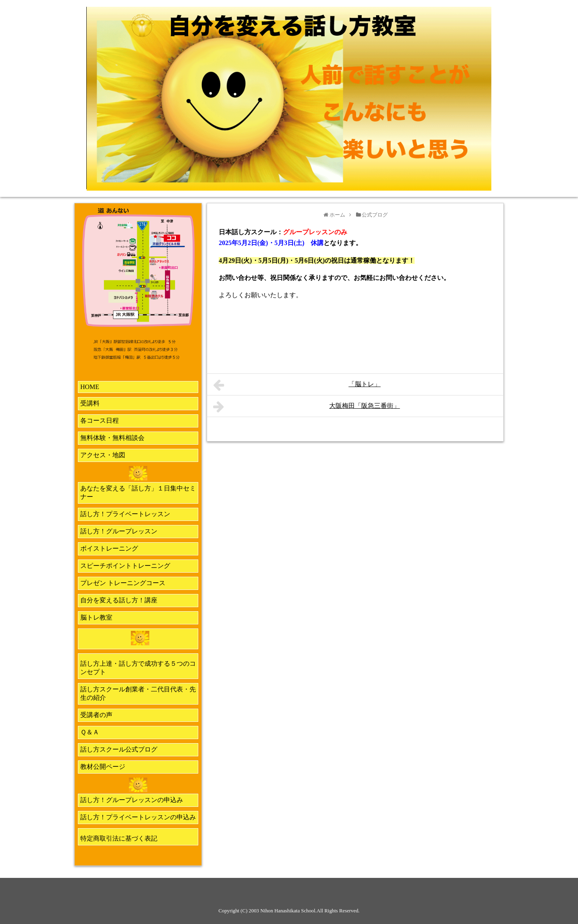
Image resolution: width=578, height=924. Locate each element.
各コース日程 (100, 420)
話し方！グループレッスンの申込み (132, 800)
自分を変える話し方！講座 (119, 600)
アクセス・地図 (103, 455)
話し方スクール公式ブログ (119, 749)
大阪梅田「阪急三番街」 (306, 407)
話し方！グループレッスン (119, 531)
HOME (90, 387)
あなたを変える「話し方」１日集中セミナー (138, 492)
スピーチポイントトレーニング (125, 566)
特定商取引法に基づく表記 (119, 838)
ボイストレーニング (109, 548)
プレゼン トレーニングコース (123, 583)
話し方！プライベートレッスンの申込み (138, 817)
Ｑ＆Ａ (90, 732)
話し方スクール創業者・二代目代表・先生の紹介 (138, 693)
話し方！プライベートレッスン (125, 514)
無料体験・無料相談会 (112, 438)
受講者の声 (96, 715)
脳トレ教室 (96, 617)
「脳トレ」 (297, 385)
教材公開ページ (103, 767)
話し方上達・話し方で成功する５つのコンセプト (138, 668)
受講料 (90, 403)
